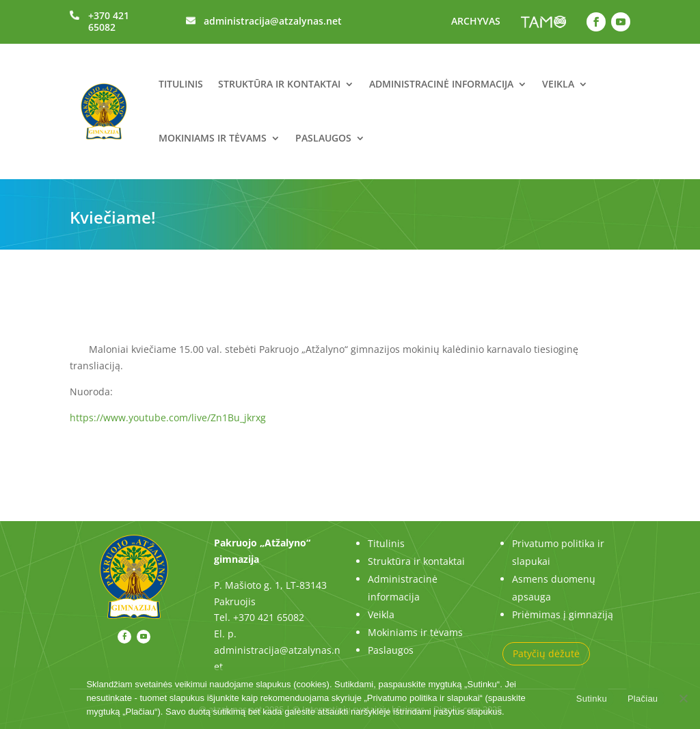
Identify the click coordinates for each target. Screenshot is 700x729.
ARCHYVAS (476, 21)
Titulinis (181, 84)
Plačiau (643, 699)
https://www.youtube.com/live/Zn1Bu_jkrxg (168, 417)
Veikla (558, 84)
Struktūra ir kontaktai (279, 84)
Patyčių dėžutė (546, 653)
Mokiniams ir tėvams (213, 138)
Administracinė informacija (441, 84)
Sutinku (592, 699)
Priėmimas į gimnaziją (563, 614)
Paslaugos (323, 138)
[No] (683, 698)
